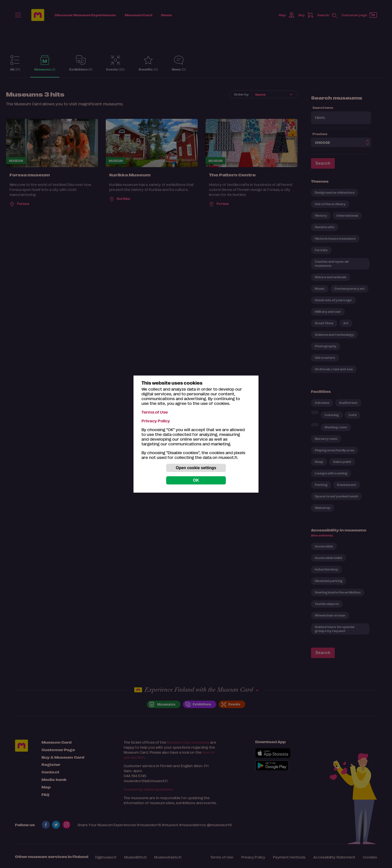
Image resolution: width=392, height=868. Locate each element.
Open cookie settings (196, 468)
